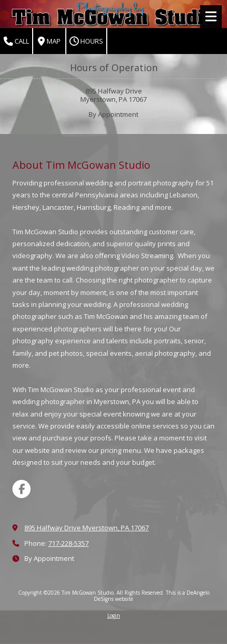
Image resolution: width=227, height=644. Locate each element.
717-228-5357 (68, 543)
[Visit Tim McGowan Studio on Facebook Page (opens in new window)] (22, 489)
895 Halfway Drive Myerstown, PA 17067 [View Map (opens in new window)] (87, 528)
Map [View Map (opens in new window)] (49, 41)
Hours (86, 41)
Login (114, 615)
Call (16, 41)
